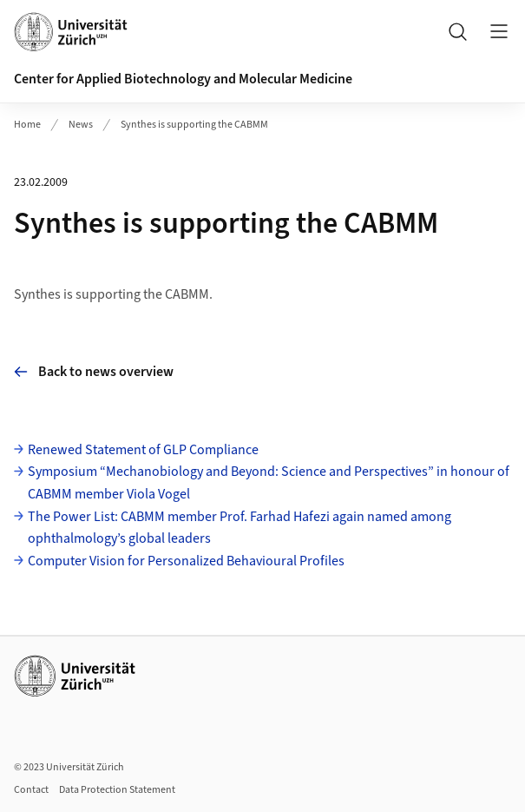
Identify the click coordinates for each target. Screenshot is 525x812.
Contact (31, 790)
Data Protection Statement (117, 790)
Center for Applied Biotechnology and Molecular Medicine (183, 79)
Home (27, 125)
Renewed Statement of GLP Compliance (143, 450)
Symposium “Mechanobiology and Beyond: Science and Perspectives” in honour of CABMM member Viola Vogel (269, 483)
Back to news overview (94, 372)
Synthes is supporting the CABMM (194, 125)
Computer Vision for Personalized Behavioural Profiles (186, 561)
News (81, 125)
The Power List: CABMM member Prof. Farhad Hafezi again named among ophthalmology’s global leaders (240, 528)
